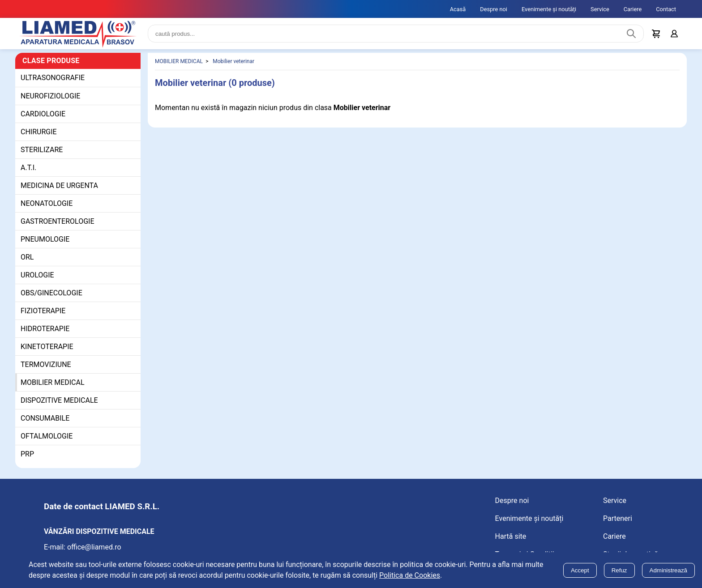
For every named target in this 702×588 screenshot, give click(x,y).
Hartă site (511, 537)
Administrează (668, 570)
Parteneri (618, 519)
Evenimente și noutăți (549, 9)
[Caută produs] (631, 34)
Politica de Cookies (410, 575)
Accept (580, 570)
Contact (666, 9)
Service (600, 9)
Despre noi (494, 9)
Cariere (633, 9)
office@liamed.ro (94, 548)
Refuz (619, 570)
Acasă (458, 9)
